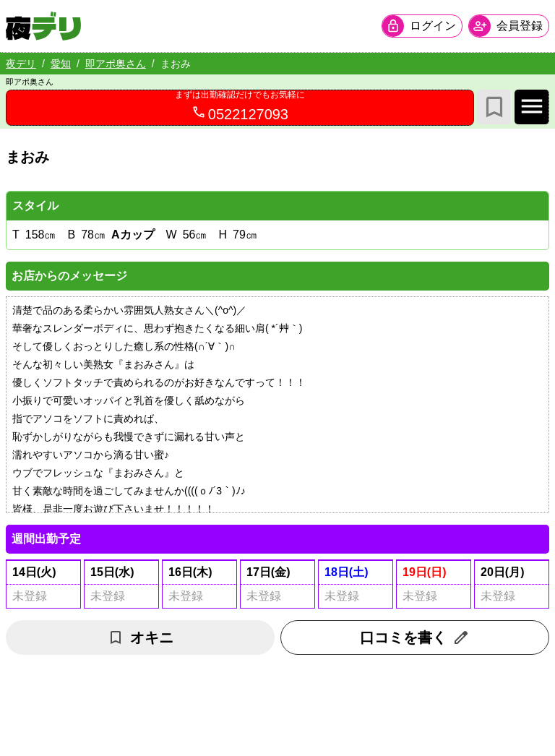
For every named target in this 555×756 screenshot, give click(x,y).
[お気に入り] (494, 107)
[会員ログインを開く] (422, 26)
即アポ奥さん (116, 64)
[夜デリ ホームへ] (43, 26)
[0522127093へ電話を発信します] (240, 108)
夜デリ (21, 64)
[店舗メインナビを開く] (532, 107)
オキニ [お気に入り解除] (140, 637)
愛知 (61, 64)
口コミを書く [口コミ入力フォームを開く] (415, 637)
